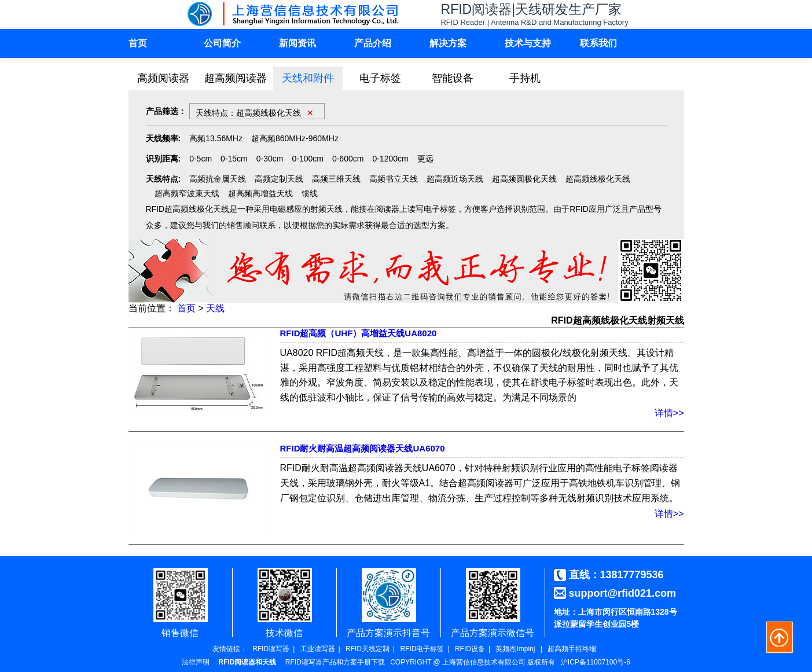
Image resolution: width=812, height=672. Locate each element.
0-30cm (270, 159)
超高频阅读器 (236, 78)
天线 (215, 308)
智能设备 (453, 78)
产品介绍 (373, 43)
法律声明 (196, 662)
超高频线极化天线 (598, 179)
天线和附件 (308, 78)
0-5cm (201, 159)
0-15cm (234, 159)
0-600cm (348, 159)
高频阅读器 (163, 78)
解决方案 (448, 43)
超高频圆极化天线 (524, 179)
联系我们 (598, 43)
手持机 (525, 78)
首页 (138, 43)
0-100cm (307, 159)
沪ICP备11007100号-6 (596, 662)
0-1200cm (390, 159)
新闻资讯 (297, 43)
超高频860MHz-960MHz (295, 138)
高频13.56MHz (216, 138)
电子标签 (380, 78)
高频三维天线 (336, 179)
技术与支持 (528, 43)
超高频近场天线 (455, 179)
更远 (425, 159)
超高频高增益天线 (260, 193)
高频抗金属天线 (218, 179)
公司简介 (222, 43)
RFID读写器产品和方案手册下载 (335, 662)
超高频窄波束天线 (187, 193)
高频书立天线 (394, 179)
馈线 (310, 193)
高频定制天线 (279, 179)
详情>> (669, 413)
